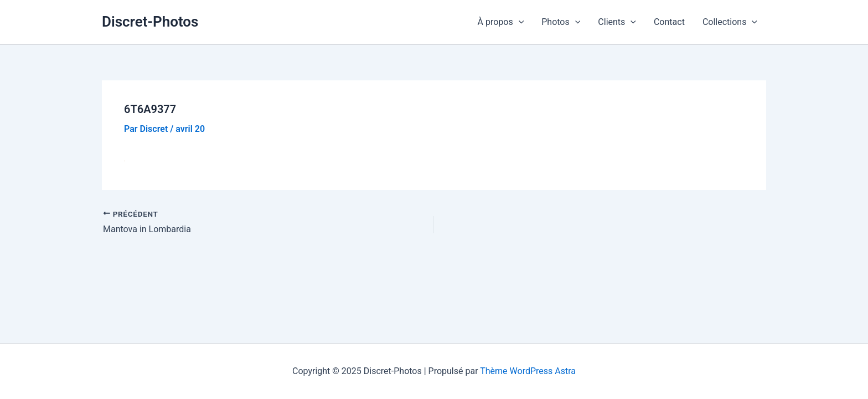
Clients (617, 22)
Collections (730, 22)
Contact (669, 22)
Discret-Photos (150, 22)
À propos (501, 22)
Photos (561, 22)
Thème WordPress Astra (528, 371)
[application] (519, 22)
